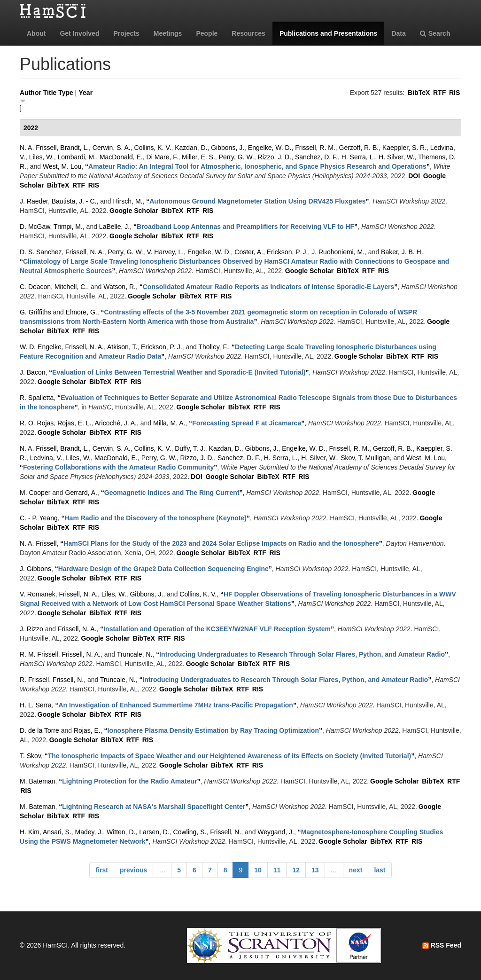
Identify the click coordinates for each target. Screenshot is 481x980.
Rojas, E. (87, 730)
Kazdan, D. (191, 148)
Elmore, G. (81, 312)
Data (398, 33)
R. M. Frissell (39, 654)
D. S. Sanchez (41, 252)
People (207, 33)
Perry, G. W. (237, 157)
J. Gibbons (35, 569)
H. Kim (30, 832)
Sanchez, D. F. (316, 157)
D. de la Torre (39, 730)
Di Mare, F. (163, 157)
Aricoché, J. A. (116, 423)
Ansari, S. (57, 832)
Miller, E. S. (198, 157)
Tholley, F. (213, 347)
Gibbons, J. (228, 148)
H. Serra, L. (358, 157)
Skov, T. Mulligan (365, 458)
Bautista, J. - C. (74, 201)
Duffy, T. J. (190, 448)
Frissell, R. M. (315, 148)
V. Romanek (38, 594)
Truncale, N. (135, 654)
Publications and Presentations (329, 33)
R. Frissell (34, 680)
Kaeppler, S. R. (404, 148)
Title (50, 93)
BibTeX (419, 93)
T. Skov (30, 756)
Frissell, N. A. (85, 252)
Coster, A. (249, 252)
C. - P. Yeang (39, 518)
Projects (126, 33)
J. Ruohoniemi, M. (338, 252)
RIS (454, 93)
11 (277, 870)
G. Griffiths (35, 312)
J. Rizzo (31, 629)
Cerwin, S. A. (112, 148)
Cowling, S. (190, 832)
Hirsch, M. (128, 201)
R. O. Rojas (37, 423)
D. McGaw (35, 227)
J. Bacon (32, 372)
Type (66, 93)
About (36, 33)
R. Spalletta (37, 398)
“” (257, 166)
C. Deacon (35, 287)
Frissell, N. (68, 680)
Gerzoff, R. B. (359, 148)
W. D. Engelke (41, 347)
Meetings (168, 33)
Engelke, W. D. (270, 148)
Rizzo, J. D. (275, 157)
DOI (414, 176)
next (356, 870)
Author (31, 93)
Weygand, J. (276, 832)
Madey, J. (89, 832)
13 (315, 870)
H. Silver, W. (396, 157)
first (101, 870)
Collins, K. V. (153, 148)
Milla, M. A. (169, 423)
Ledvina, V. (46, 458)
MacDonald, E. (121, 157)
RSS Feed (442, 945)
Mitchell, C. (71, 287)
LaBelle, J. (114, 227)
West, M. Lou (62, 166)
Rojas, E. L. (74, 423)
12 (296, 870)
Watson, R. (120, 287)
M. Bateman (37, 781)
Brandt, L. (74, 148)
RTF (439, 93)
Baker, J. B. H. (402, 252)
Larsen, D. (154, 832)
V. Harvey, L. (166, 252)
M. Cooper (35, 493)
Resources (248, 33)
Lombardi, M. (77, 157)
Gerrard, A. (81, 493)
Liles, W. (42, 157)
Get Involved (79, 33)
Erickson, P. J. (287, 252)
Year (86, 93)
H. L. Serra (36, 705)
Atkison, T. (122, 347)
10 (258, 870)
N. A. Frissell (38, 148)
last (380, 870)
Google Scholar (134, 211)
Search (435, 33)
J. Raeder (34, 201)
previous (133, 870)
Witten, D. (121, 832)
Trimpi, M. (68, 227)
